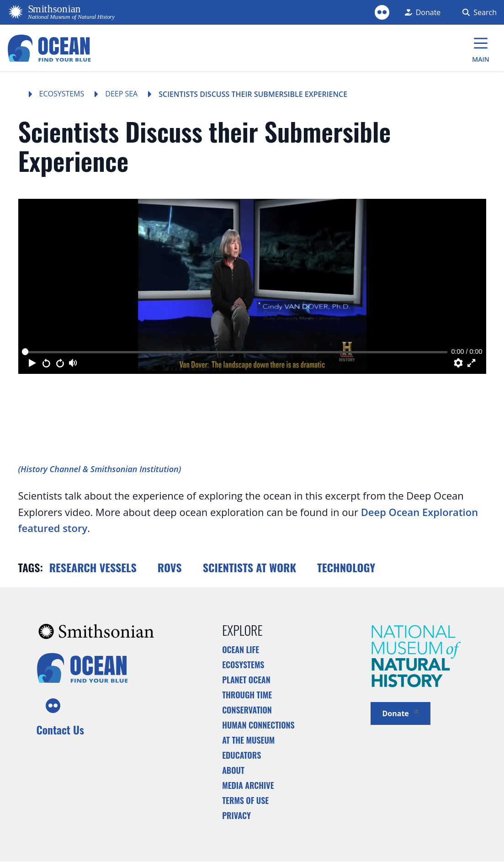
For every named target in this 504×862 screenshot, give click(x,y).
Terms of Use (245, 800)
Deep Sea (121, 94)
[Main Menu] (481, 48)
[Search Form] (478, 12)
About (233, 770)
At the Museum (248, 740)
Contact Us (60, 729)
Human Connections (258, 725)
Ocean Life (241, 649)
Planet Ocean (246, 680)
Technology (346, 567)
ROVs (170, 567)
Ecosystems (62, 94)
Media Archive (248, 785)
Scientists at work (249, 567)
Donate (401, 713)
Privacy (236, 815)
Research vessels (93, 567)
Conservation (247, 710)
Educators (241, 755)
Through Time (247, 695)
